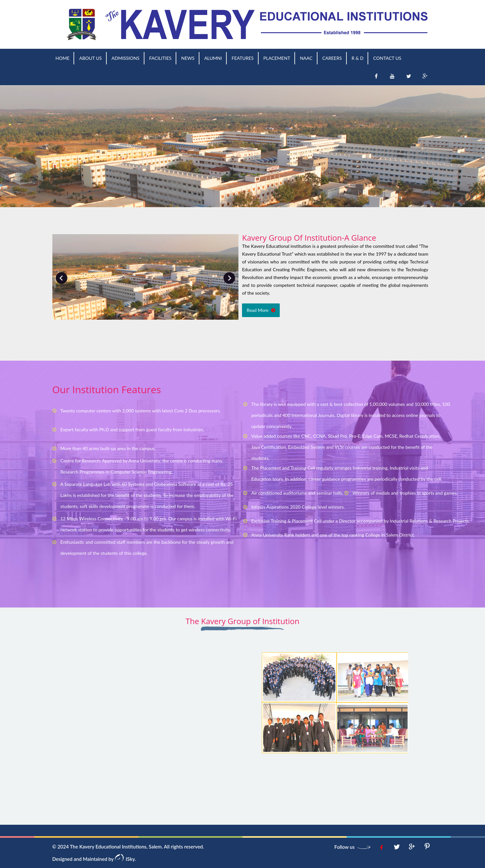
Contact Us (387, 58)
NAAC (306, 58)
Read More (261, 310)
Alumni (213, 58)
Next (229, 278)
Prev (61, 278)
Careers (332, 58)
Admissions (126, 58)
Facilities (161, 58)
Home (63, 58)
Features (243, 58)
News (188, 58)
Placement (277, 58)
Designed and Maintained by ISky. (94, 859)
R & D (358, 58)
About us (90, 58)
